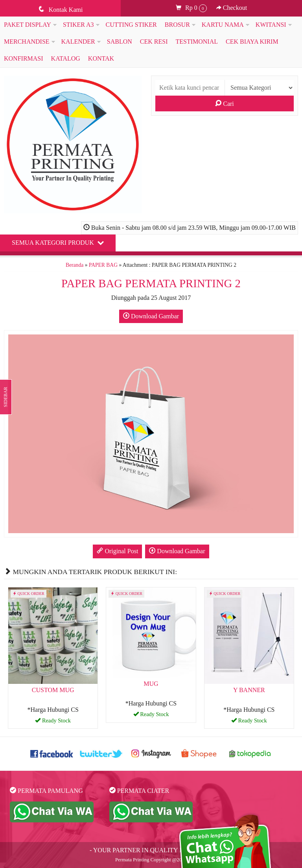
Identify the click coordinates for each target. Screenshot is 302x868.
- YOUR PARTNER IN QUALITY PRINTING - (151, 850)
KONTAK (101, 58)
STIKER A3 (78, 25)
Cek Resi (154, 42)
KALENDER (78, 42)
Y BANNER (249, 690)
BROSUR (177, 25)
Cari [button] (225, 103)
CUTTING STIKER (131, 25)
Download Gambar (151, 316)
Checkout (232, 8)
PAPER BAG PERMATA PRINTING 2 (151, 283)
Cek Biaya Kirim (252, 42)
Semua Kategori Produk (58, 242)
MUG (151, 684)
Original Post (117, 551)
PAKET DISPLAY (28, 25)
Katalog (66, 58)
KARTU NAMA (223, 25)
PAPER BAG (103, 265)
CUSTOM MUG (53, 690)
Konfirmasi (24, 58)
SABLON (120, 42)
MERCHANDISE (27, 42)
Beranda (75, 265)
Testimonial (197, 42)
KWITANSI (271, 25)
